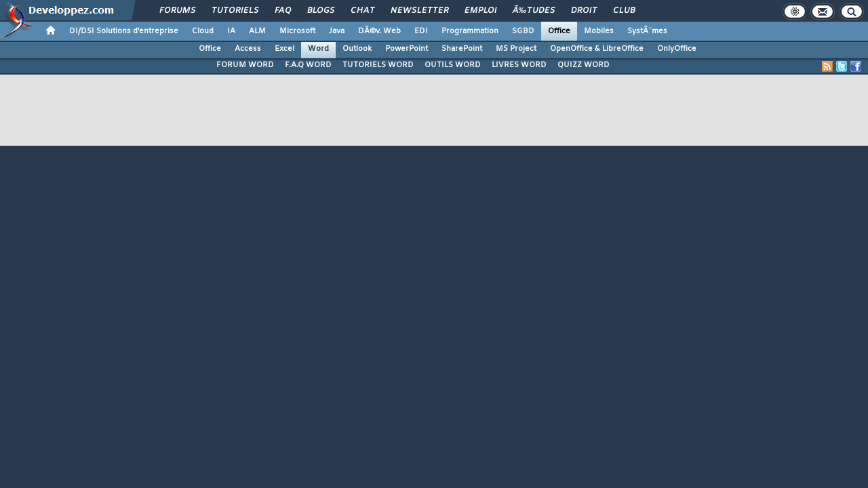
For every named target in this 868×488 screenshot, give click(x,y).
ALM (257, 31)
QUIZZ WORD (584, 65)
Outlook (357, 49)
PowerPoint (407, 49)
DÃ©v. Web (379, 31)
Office (559, 31)
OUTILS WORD (453, 65)
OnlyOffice (677, 49)
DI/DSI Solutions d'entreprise (124, 31)
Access (248, 49)
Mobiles (599, 31)
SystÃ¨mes (647, 31)
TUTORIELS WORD (378, 65)
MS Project (516, 49)
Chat (362, 11)
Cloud (203, 31)
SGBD (523, 31)
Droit (584, 11)
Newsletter (419, 11)
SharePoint (462, 49)
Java (337, 31)
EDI (421, 31)
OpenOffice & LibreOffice (597, 49)
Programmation (470, 31)
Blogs (321, 11)
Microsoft (297, 31)
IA (231, 31)
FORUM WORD (245, 65)
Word (318, 49)
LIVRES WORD (519, 65)
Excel (284, 49)
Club (624, 11)
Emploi (480, 11)
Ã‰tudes (534, 11)
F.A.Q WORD (308, 65)
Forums (177, 11)
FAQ (283, 11)
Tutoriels (235, 11)
